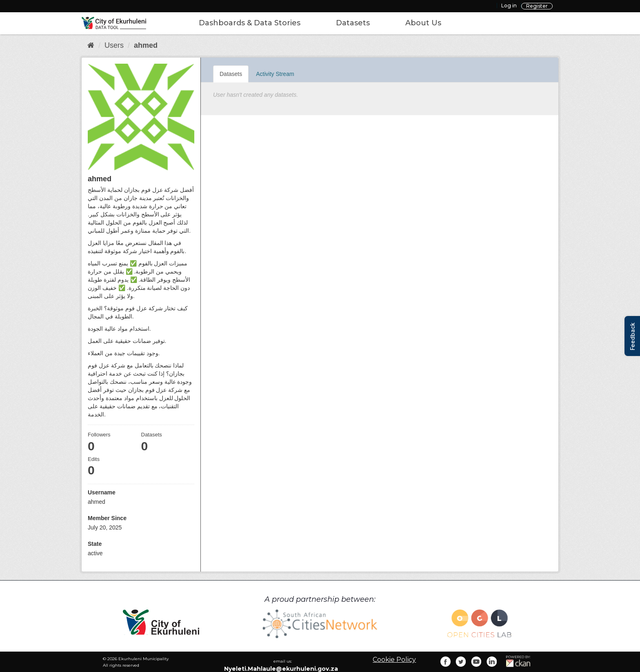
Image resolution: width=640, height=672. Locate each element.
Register (537, 6)
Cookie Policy (394, 660)
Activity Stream (275, 74)
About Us (423, 23)
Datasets (353, 23)
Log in (509, 6)
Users (114, 45)
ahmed (146, 45)
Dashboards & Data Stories (250, 23)
